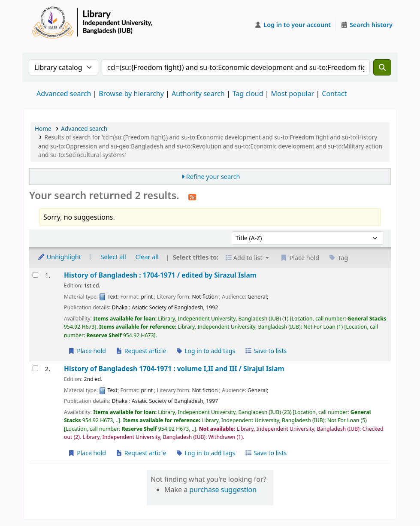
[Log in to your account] (293, 25)
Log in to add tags (205, 351)
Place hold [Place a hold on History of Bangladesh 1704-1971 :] (87, 453)
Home (43, 128)
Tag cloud (248, 94)
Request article (141, 351)
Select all (113, 257)
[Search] (382, 67)
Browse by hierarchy (131, 94)
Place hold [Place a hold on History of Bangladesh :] (87, 351)
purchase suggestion (223, 490)
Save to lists (266, 351)
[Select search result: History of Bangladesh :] (35, 275)
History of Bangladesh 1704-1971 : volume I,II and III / (174, 369)
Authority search (198, 94)
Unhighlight (59, 257)
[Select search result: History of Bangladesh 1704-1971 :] (35, 368)
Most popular (293, 94)
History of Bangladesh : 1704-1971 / (160, 275)
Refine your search (213, 177)
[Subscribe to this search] (192, 196)
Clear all (147, 257)
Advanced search (64, 94)
